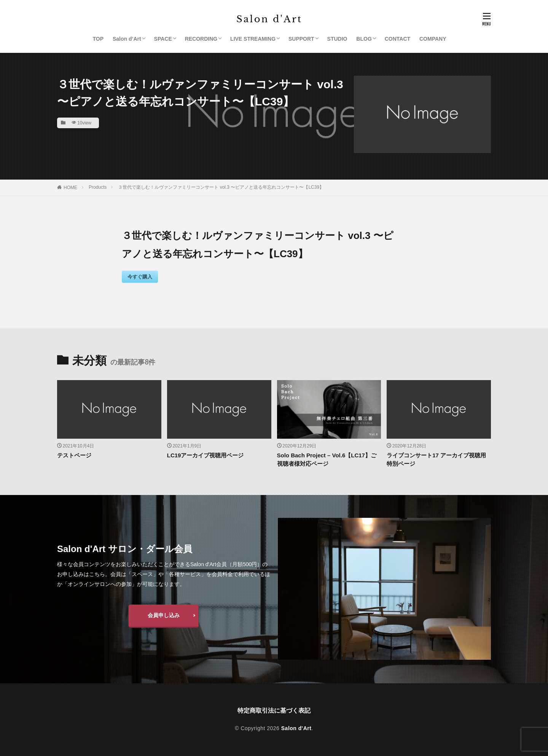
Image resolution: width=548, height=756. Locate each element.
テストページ (74, 455)
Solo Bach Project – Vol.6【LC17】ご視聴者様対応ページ (327, 460)
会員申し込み (164, 615)
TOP (98, 39)
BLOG (364, 39)
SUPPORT (301, 39)
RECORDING (201, 39)
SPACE (163, 39)
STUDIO (337, 39)
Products (98, 187)
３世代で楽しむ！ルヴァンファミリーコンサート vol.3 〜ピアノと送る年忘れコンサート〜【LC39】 (221, 187)
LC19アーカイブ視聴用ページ (205, 455)
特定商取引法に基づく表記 (274, 711)
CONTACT (397, 39)
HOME (70, 188)
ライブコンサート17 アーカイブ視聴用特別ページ (436, 460)
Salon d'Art (296, 728)
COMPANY (433, 39)
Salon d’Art (127, 39)
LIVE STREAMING (253, 39)
